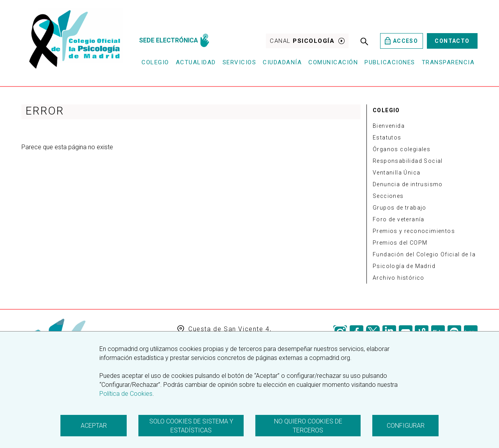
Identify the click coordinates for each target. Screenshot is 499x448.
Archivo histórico (399, 278)
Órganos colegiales (402, 149)
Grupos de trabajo (400, 208)
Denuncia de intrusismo (408, 184)
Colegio (155, 62)
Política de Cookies (126, 394)
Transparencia (448, 62)
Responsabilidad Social (408, 161)
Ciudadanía (282, 62)
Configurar (406, 426)
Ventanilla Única (396, 173)
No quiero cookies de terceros (308, 426)
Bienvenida (389, 126)
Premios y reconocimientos (414, 231)
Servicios (240, 62)
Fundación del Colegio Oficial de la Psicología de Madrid (424, 260)
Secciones (388, 196)
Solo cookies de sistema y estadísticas (191, 426)
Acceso (401, 41)
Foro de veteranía (399, 219)
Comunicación (333, 62)
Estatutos (387, 138)
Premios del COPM (400, 243)
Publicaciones (390, 62)
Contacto (452, 41)
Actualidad (196, 62)
